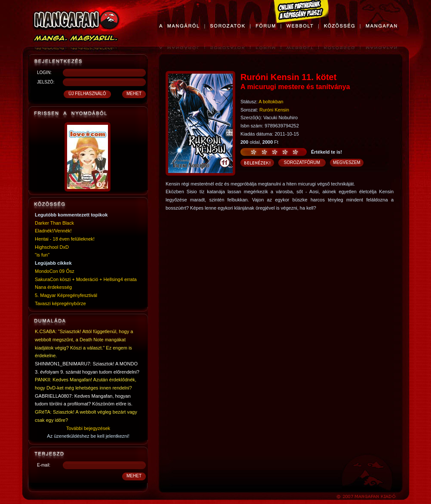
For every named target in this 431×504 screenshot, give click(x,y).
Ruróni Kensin (274, 110)
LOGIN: (44, 73)
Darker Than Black (54, 223)
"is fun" (42, 255)
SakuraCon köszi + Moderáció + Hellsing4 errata (86, 279)
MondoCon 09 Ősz (55, 271)
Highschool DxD (52, 247)
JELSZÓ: (46, 82)
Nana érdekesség (53, 287)
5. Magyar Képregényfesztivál (66, 295)
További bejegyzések (88, 428)
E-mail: (44, 465)
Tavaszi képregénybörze (60, 303)
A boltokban (271, 102)
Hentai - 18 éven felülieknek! (65, 239)
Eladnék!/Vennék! (53, 231)
